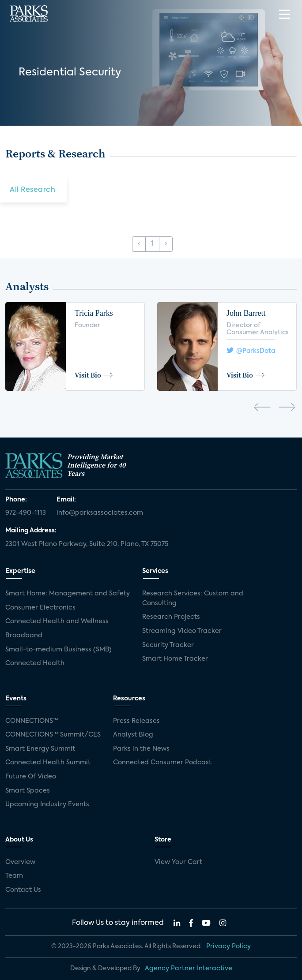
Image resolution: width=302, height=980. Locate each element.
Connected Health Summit (48, 763)
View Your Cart (178, 862)
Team (14, 876)
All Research (32, 190)
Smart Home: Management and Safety (68, 594)
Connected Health (35, 663)
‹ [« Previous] (139, 244)
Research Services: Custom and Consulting (193, 598)
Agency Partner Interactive (189, 969)
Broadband (24, 636)
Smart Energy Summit (40, 749)
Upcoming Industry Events (47, 804)
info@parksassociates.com (100, 513)
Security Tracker (168, 645)
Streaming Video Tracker (182, 631)
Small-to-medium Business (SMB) (59, 650)
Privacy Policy (228, 946)
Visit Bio (94, 375)
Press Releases (136, 721)
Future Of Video (31, 777)
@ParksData (251, 350)
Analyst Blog (133, 735)
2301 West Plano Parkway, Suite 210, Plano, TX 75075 (87, 544)
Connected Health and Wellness (57, 621)
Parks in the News (141, 749)
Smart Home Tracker (175, 659)
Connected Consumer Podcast (162, 763)
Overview (20, 862)
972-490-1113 (26, 513)
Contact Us (23, 890)
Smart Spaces (28, 791)
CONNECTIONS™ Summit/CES (53, 735)
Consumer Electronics (40, 608)
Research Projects (171, 617)
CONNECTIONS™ (32, 721)
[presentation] (262, 409)
